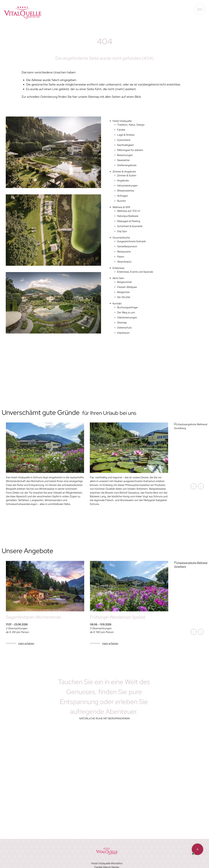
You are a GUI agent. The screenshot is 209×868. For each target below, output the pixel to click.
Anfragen (123, 196)
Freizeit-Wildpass (127, 287)
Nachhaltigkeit (125, 145)
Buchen (122, 201)
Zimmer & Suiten (127, 175)
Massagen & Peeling (129, 221)
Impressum (123, 333)
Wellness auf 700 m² (129, 211)
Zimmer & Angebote (124, 172)
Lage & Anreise (126, 135)
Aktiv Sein (118, 278)
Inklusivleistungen (127, 185)
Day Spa (122, 231)
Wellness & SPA (121, 207)
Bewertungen (125, 155)
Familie (121, 130)
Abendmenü (124, 262)
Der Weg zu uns (126, 312)
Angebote (123, 180)
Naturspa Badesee (128, 216)
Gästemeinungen (127, 317)
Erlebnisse (118, 268)
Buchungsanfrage (127, 307)
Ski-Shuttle (124, 297)
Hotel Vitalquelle (122, 121)
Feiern (121, 257)
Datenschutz (124, 328)
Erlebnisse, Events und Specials (135, 272)
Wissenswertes (126, 191)
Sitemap (122, 322)
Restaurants (124, 252)
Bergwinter (124, 292)
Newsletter (124, 160)
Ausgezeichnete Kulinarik (131, 241)
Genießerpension (127, 246)
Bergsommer (125, 282)
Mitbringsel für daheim (130, 150)
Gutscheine (124, 140)
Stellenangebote (127, 165)
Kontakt (117, 303)
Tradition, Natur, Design (131, 125)
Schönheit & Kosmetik (130, 226)
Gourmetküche (121, 238)
